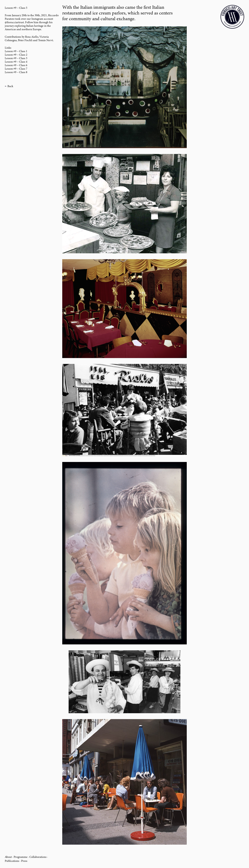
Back (10, 86)
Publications (12, 861)
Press (24, 861)
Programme (21, 857)
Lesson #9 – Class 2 (16, 55)
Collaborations (38, 857)
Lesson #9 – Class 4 (16, 62)
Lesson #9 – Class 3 (16, 58)
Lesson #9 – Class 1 (16, 51)
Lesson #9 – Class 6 (16, 65)
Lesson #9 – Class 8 (16, 72)
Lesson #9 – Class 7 (16, 69)
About (8, 857)
